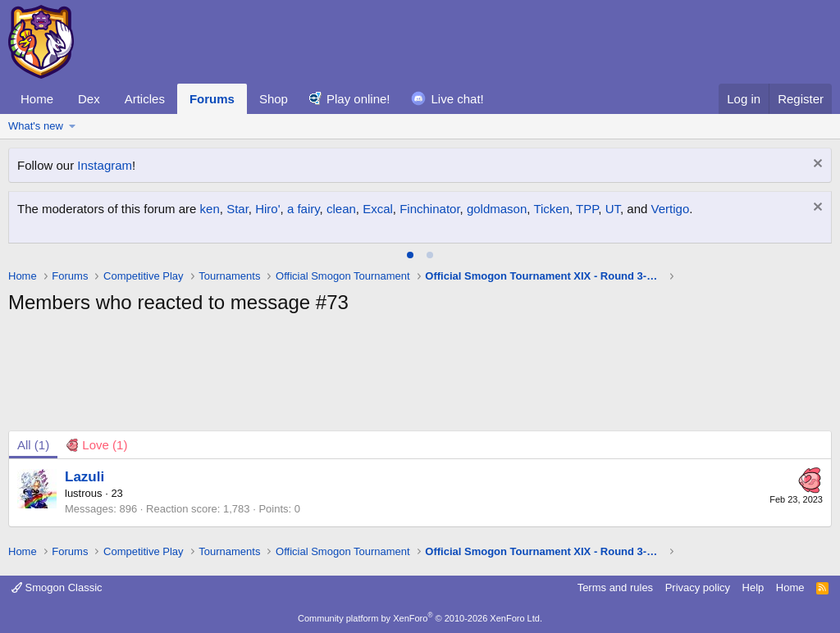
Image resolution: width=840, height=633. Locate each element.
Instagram (105, 165)
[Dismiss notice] (816, 165)
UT (613, 209)
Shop (274, 99)
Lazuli (84, 477)
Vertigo (671, 209)
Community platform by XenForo (420, 618)
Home (37, 99)
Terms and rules (615, 587)
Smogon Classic (57, 587)
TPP (587, 209)
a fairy (304, 209)
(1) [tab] (33, 445)
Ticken (551, 209)
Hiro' (267, 209)
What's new (36, 126)
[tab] (410, 255)
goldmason (497, 209)
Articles (145, 99)
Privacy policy (698, 587)
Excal (378, 209)
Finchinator (429, 209)
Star (237, 209)
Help (753, 587)
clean (341, 209)
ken (210, 209)
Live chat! (458, 99)
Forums (212, 99)
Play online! (358, 99)
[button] (73, 126)
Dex (89, 99)
